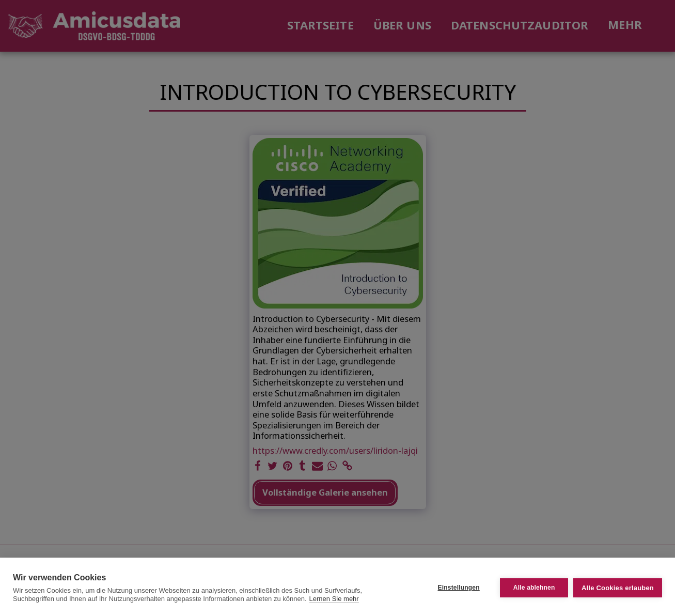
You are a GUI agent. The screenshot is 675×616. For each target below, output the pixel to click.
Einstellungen (456, 587)
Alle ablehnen (532, 587)
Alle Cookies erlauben (618, 587)
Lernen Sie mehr (334, 599)
